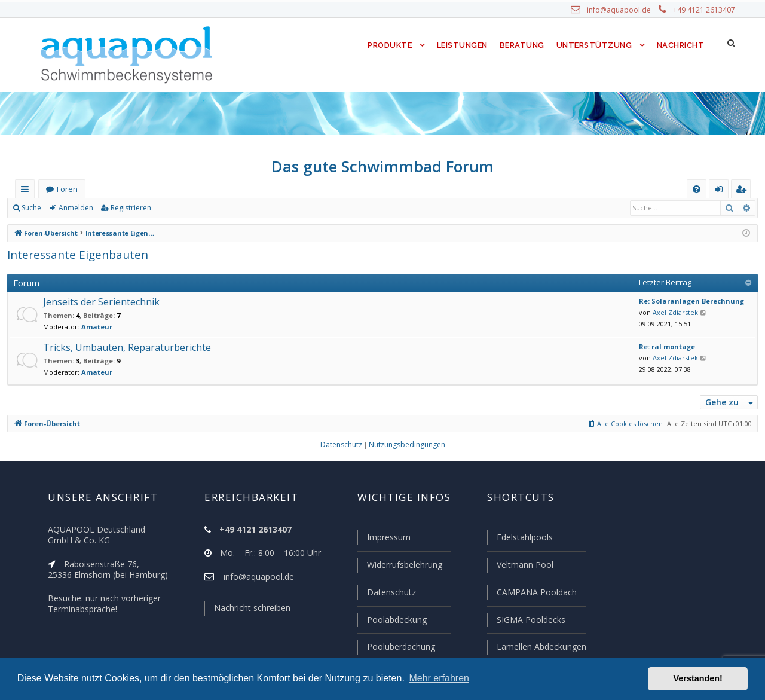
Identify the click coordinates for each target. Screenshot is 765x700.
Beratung (523, 45)
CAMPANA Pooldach (535, 594)
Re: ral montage (664, 347)
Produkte (387, 45)
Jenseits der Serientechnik (99, 302)
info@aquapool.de (623, 10)
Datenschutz (386, 594)
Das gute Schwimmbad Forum (383, 166)
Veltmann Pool (524, 567)
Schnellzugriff (27, 192)
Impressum (383, 540)
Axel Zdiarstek (672, 313)
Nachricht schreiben (248, 610)
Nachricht (680, 45)
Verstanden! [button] (698, 678)
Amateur (90, 327)
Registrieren (129, 208)
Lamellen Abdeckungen (540, 647)
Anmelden (75, 208)
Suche (32, 208)
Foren (67, 189)
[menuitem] (697, 189)
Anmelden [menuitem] (721, 192)
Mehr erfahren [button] (439, 678)
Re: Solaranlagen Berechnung (686, 301)
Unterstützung (594, 45)
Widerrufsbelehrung (399, 567)
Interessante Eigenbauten (72, 254)
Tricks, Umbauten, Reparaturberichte (121, 348)
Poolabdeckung (392, 620)
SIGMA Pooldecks (530, 620)
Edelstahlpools (524, 540)
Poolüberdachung (396, 647)
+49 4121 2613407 (705, 10)
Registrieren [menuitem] (743, 192)
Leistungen (461, 45)
